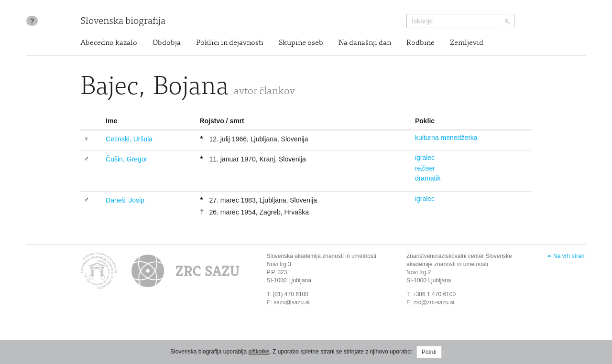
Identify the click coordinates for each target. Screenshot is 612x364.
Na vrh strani (569, 256)
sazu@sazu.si (291, 302)
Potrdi (429, 352)
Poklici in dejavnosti (230, 43)
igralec (425, 158)
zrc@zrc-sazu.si (434, 302)
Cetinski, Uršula (129, 139)
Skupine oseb (301, 43)
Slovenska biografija (123, 22)
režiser (425, 168)
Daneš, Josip (125, 200)
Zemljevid (467, 43)
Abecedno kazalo (109, 43)
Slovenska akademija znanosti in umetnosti (322, 256)
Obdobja (167, 43)
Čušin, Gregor (126, 159)
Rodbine (421, 43)
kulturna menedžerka (446, 138)
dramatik (428, 178)
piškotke (259, 352)
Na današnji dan (365, 43)
